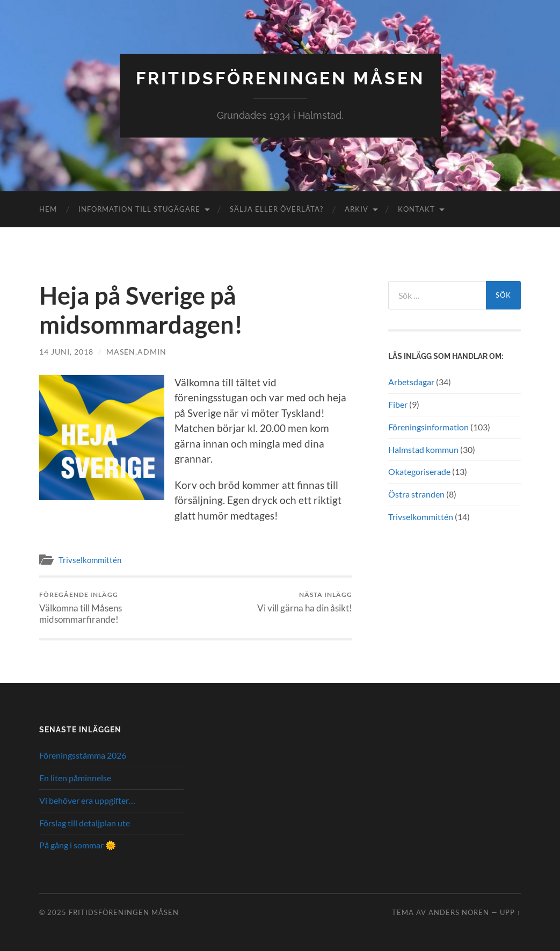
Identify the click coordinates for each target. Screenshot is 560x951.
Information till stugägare (139, 209)
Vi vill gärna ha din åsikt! (305, 602)
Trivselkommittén (90, 560)
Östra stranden (416, 494)
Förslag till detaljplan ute (85, 823)
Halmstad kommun (423, 449)
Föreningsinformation (428, 427)
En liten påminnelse (75, 778)
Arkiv (357, 209)
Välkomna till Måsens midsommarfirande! (116, 608)
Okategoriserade (419, 471)
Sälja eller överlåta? (277, 209)
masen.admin (136, 352)
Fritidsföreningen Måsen (280, 78)
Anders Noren (459, 912)
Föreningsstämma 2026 (83, 755)
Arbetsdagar (411, 382)
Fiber (398, 404)
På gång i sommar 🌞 (78, 845)
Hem (48, 209)
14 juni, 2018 (66, 352)
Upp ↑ (510, 912)
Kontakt (416, 209)
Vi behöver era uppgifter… (87, 800)
